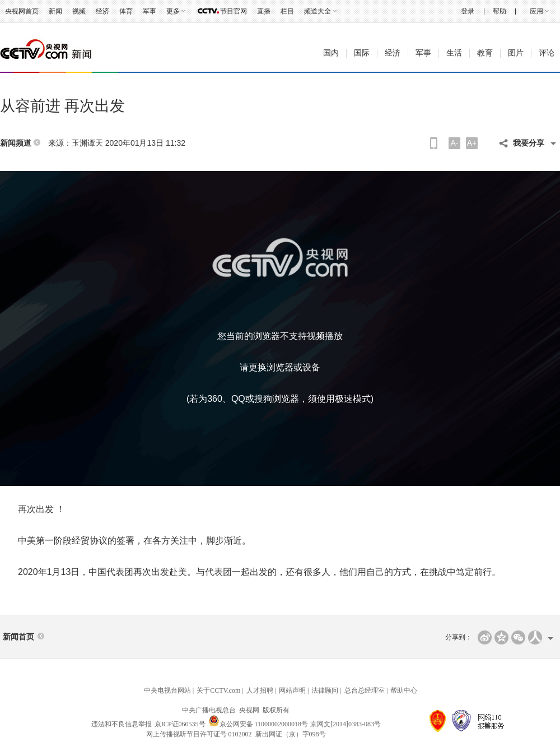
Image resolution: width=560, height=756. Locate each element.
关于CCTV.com (218, 690)
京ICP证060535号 (180, 724)
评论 (547, 53)
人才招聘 (260, 690)
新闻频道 (16, 143)
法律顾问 (325, 690)
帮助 (500, 11)
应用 (536, 11)
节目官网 (234, 11)
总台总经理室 (365, 690)
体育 (126, 11)
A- (455, 143)
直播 (264, 11)
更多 (173, 11)
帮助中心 (404, 690)
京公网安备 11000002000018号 (258, 724)
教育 (485, 53)
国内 (331, 53)
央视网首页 (22, 11)
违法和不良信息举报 (122, 724)
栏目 (287, 11)
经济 (102, 11)
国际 (362, 53)
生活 (454, 53)
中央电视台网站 (167, 690)
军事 (150, 11)
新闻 (55, 11)
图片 (516, 53)
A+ (472, 143)
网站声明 (292, 690)
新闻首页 (18, 637)
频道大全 (318, 11)
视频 (79, 11)
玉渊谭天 (87, 143)
